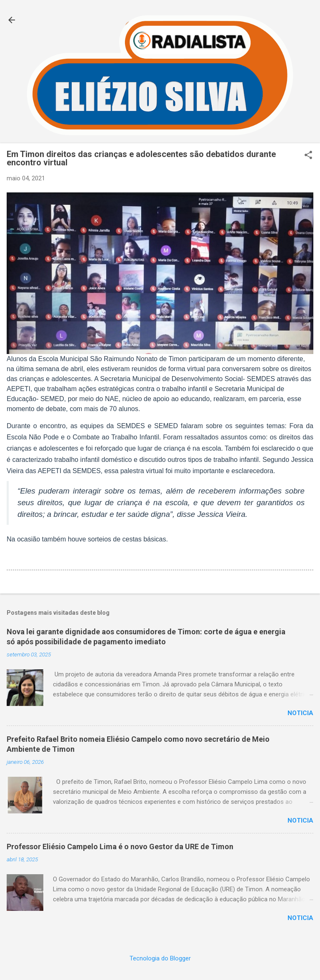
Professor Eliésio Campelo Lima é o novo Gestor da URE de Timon (120, 847)
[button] (308, 156)
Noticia (300, 713)
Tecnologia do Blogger (160, 958)
